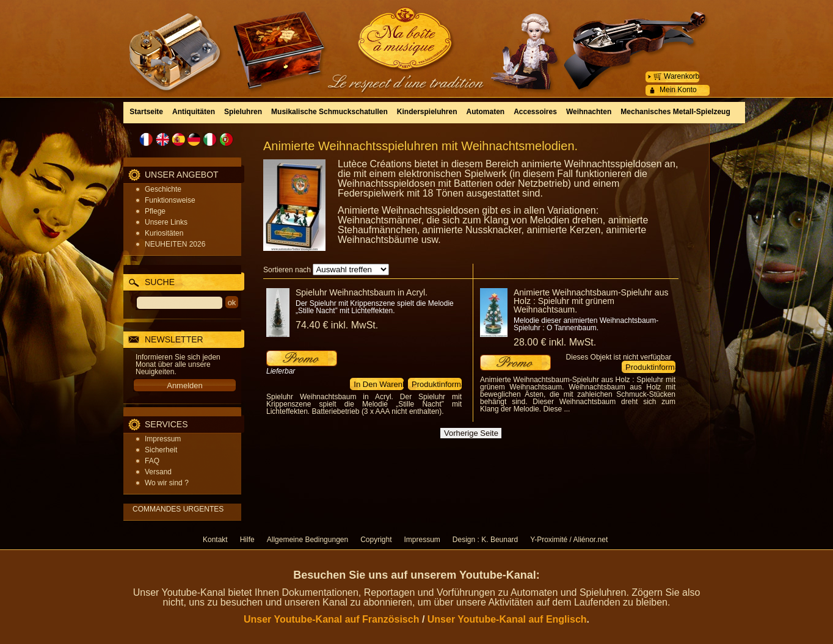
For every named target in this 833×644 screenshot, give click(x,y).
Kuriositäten (164, 233)
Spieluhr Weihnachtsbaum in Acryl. (362, 292)
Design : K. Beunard (485, 540)
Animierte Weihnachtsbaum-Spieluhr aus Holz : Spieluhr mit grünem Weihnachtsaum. (591, 301)
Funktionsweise (170, 200)
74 (337, 325)
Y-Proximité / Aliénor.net (569, 540)
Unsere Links (166, 222)
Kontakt (215, 540)
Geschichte (163, 189)
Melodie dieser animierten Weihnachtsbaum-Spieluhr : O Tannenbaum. (586, 324)
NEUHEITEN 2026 (175, 244)
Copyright (376, 540)
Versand (158, 472)
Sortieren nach (287, 270)
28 (555, 342)
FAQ (152, 461)
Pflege (155, 211)
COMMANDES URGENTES (178, 509)
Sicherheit (161, 450)
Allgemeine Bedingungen (307, 540)
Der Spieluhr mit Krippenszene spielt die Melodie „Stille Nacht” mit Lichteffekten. (375, 307)
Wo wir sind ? (167, 483)
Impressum (163, 439)
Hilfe (247, 540)
